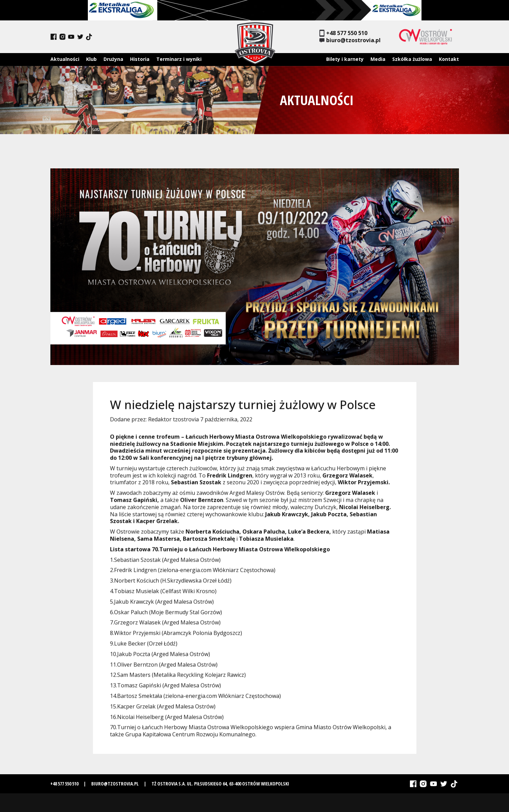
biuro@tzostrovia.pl (350, 40)
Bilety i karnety (345, 59)
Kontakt (449, 59)
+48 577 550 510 (343, 33)
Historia (140, 59)
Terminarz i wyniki (179, 59)
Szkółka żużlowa (412, 59)
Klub (91, 59)
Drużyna (113, 59)
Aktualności (65, 59)
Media (378, 59)
